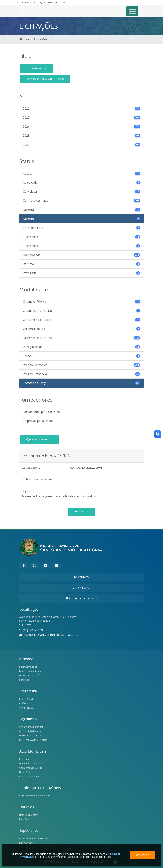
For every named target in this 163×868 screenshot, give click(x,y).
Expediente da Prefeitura (33, 838)
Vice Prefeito (26, 708)
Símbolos (24, 680)
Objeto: (26, 491)
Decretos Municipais (30, 735)
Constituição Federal (30, 731)
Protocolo (24, 759)
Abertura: (75, 468)
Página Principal (28, 667)
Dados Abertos (27, 699)
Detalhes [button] (82, 512)
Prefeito (24, 703)
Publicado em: (30, 479)
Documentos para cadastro (41, 412)
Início (25, 39)
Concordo (143, 855)
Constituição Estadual (31, 727)
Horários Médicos (29, 815)
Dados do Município (30, 671)
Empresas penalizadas (38, 421)
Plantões (24, 819)
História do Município (31, 675)
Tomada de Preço (45, 79)
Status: (26, 468)
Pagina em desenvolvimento (35, 796)
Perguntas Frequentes (82, 598)
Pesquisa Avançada (40, 440)
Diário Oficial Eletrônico (32, 763)
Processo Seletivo (29, 776)
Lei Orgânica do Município (33, 740)
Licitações (24, 772)
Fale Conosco (26, 843)
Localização (82, 588)
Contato (82, 577)
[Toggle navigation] (132, 11)
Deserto (37, 68)
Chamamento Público (31, 768)
